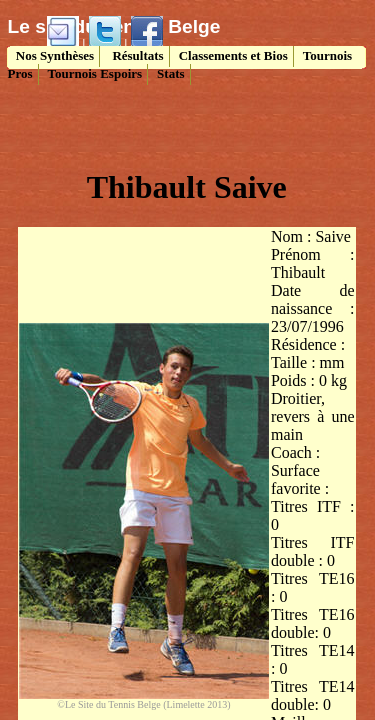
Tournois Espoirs (95, 73)
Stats (170, 73)
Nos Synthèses (54, 55)
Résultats (136, 55)
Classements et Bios (233, 55)
